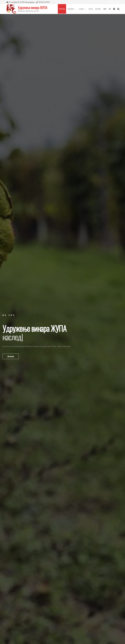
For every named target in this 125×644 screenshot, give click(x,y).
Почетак (62, 9)
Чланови (71, 9)
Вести (91, 9)
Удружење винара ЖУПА (33, 7)
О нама (81, 9)
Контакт (98, 9)
